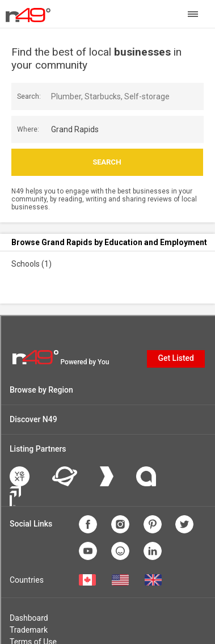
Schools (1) (31, 264)
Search (107, 162)
